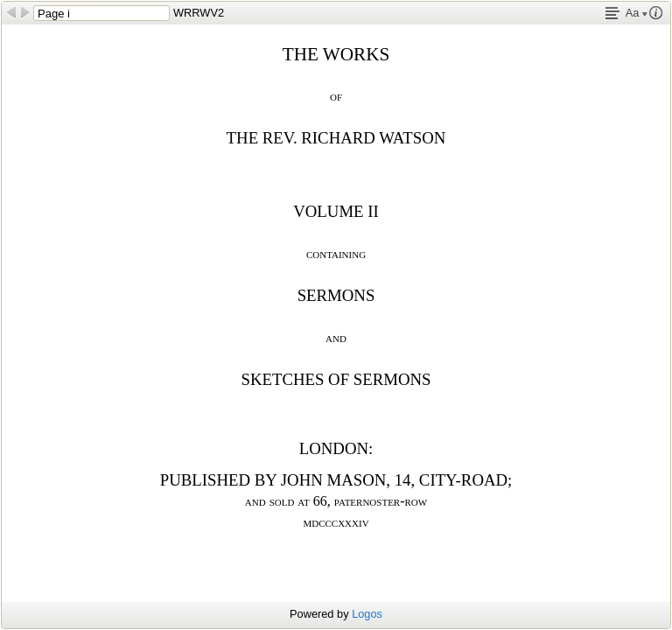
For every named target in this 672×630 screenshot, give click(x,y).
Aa (637, 13)
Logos (367, 614)
